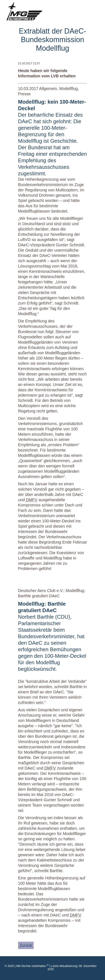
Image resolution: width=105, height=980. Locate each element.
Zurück (26, 945)
